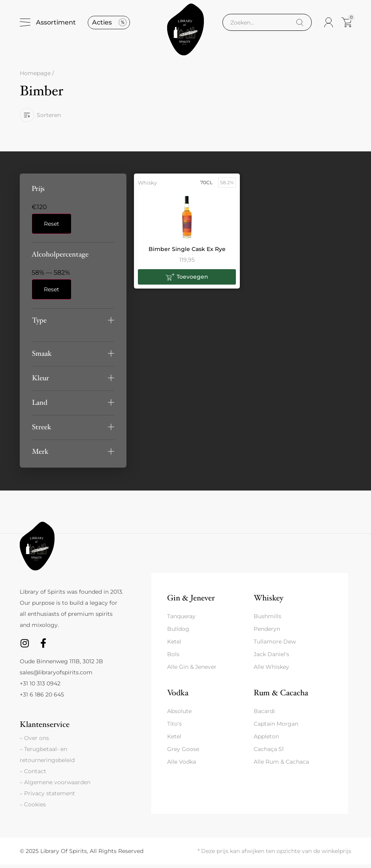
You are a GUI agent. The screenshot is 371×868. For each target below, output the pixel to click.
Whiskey (268, 601)
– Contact (33, 775)
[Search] (300, 24)
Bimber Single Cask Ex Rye (187, 252)
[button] (73, 324)
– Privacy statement (47, 797)
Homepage (35, 77)
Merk (40, 455)
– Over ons (34, 742)
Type (39, 324)
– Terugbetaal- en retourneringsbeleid (47, 758)
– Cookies (33, 808)
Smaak (42, 357)
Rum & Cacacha (281, 696)
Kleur (40, 381)
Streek (42, 430)
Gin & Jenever (191, 601)
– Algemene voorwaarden (55, 786)
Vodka (178, 696)
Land (40, 406)
